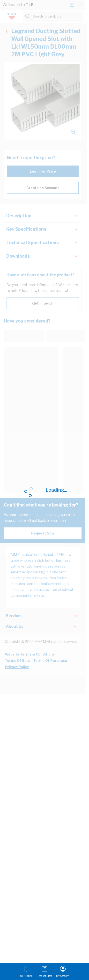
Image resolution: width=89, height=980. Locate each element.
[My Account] (63, 971)
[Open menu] (26, 971)
